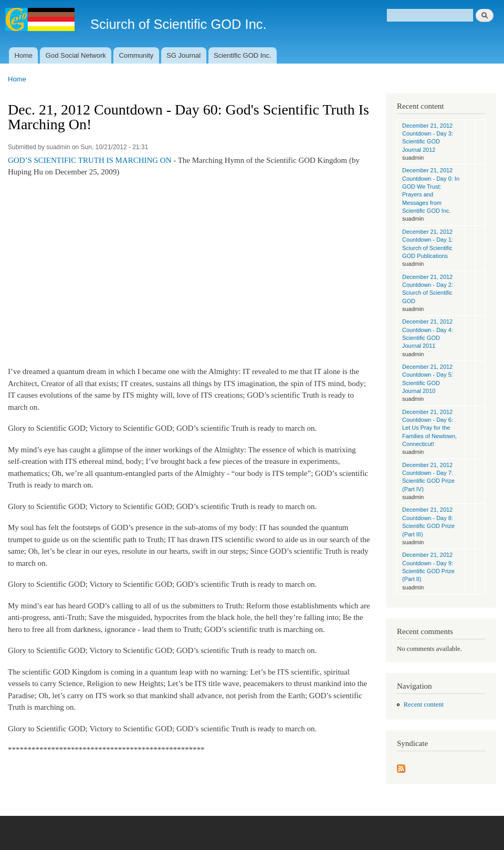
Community (136, 55)
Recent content (424, 704)
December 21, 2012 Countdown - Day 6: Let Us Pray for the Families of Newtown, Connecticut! (429, 428)
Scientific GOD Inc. (243, 55)
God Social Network (76, 55)
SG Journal (183, 55)
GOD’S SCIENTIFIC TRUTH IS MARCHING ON (90, 160)
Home (23, 55)
